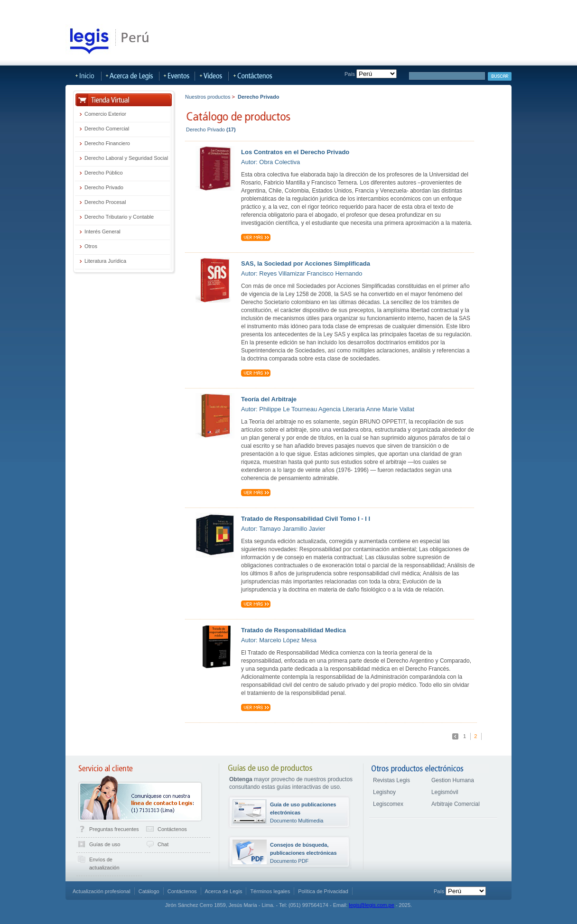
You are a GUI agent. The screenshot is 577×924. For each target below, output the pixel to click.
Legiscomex (388, 804)
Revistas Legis (391, 780)
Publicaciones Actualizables (174, 8)
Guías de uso (105, 844)
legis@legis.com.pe (372, 905)
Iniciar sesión (493, 9)
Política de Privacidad (323, 891)
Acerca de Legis (333, 8)
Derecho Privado (104, 187)
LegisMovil (234, 8)
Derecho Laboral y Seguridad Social (126, 158)
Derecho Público (104, 173)
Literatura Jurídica (105, 261)
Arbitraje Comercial (456, 804)
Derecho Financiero (107, 143)
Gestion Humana (453, 780)
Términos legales (270, 891)
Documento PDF (303, 853)
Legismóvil (445, 792)
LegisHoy (116, 8)
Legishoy (384, 792)
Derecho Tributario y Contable (119, 217)
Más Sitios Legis (279, 8)
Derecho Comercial (107, 129)
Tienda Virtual (76, 8)
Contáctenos (172, 829)
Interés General (102, 231)
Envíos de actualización (104, 864)
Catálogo (149, 891)
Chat (163, 844)
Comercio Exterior (105, 114)
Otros (91, 246)
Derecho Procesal (105, 202)
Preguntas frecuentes (114, 829)
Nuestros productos (208, 97)
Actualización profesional (102, 891)
